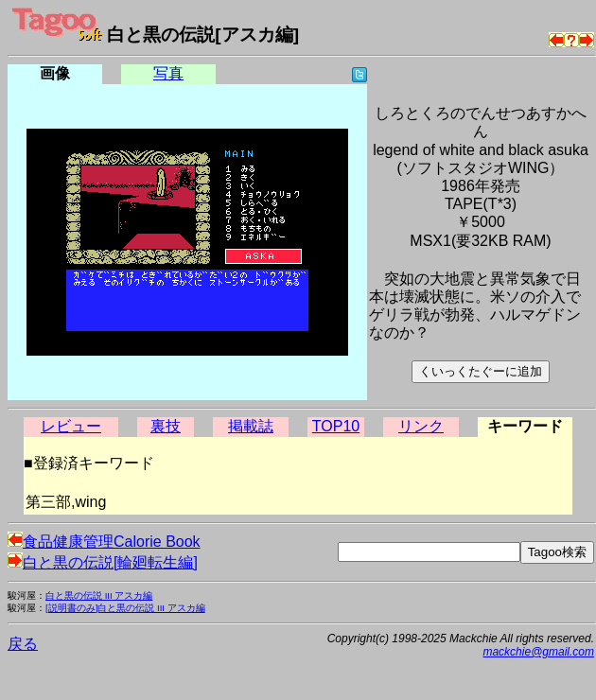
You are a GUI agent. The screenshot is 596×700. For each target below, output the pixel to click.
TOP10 (336, 426)
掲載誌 (251, 426)
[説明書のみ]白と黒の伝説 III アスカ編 (125, 608)
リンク (421, 426)
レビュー (71, 426)
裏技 (166, 426)
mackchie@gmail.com (538, 652)
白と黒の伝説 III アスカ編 (99, 595)
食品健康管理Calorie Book (104, 542)
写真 (168, 73)
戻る (23, 644)
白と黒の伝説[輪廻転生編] (103, 562)
